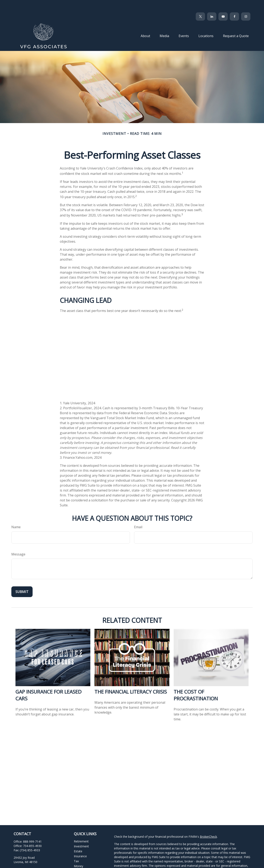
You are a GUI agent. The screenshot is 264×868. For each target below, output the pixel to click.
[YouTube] (223, 4)
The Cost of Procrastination (196, 683)
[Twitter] (200, 4)
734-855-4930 (32, 833)
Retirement (81, 829)
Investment (81, 834)
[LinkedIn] (212, 4)
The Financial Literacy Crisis (131, 679)
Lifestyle (79, 859)
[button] (145, 23)
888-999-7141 (32, 829)
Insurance (80, 844)
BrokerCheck (208, 824)
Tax (76, 849)
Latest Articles (83, 864)
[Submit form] (22, 579)
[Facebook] (234, 4)
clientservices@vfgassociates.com (36, 857)
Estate (78, 839)
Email (138, 515)
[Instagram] (45, 864)
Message (18, 542)
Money (78, 854)
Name (16, 515)
